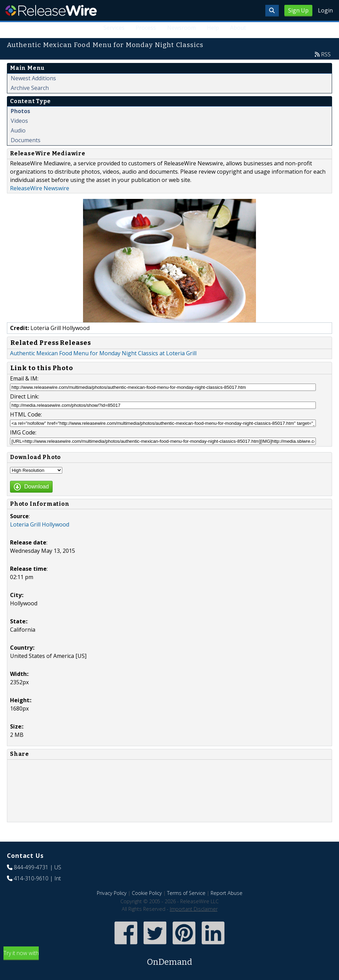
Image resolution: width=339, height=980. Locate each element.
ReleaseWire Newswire (40, 188)
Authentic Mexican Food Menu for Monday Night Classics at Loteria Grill (103, 353)
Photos (20, 111)
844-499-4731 (31, 867)
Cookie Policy (147, 893)
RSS (326, 54)
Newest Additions (33, 78)
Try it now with (169, 959)
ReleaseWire (51, 10)
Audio (18, 130)
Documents (26, 140)
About (238, 28)
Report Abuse (227, 893)
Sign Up (298, 10)
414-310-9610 (31, 878)
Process (146, 28)
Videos (19, 121)
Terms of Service (186, 893)
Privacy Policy (112, 893)
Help (213, 28)
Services (114, 28)
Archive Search (30, 88)
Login (325, 10)
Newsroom (181, 28)
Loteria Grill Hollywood (40, 524)
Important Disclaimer (194, 909)
